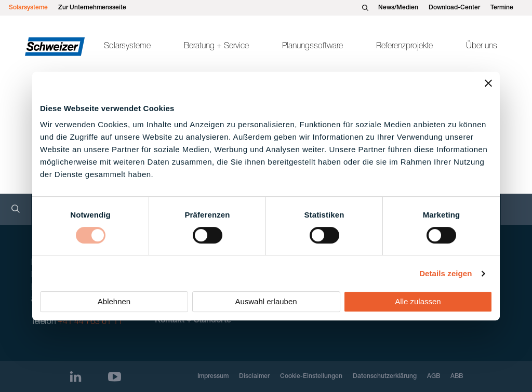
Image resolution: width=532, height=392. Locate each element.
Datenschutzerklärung (385, 376)
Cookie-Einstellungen (311, 376)
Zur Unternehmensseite (92, 8)
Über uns (482, 47)
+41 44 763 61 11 (90, 322)
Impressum (213, 376)
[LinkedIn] (76, 377)
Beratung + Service (216, 47)
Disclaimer (254, 376)
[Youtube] (115, 377)
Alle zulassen (418, 301)
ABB (457, 376)
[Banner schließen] (488, 83)
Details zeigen (445, 273)
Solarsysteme (28, 8)
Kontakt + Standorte (193, 321)
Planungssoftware (312, 47)
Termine (502, 8)
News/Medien (398, 8)
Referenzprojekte (404, 47)
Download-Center (454, 8)
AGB (434, 376)
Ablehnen (114, 301)
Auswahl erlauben (266, 301)
